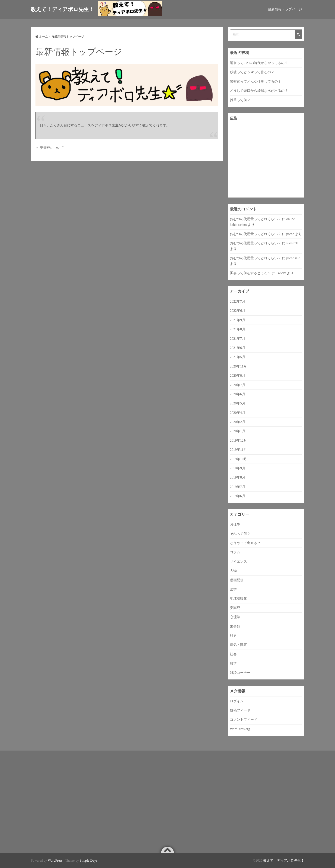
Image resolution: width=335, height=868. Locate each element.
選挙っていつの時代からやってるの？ (259, 63)
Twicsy (281, 273)
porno (290, 234)
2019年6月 (238, 496)
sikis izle (292, 243)
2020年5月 (238, 403)
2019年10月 (238, 459)
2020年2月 (238, 422)
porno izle (293, 258)
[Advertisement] (266, 160)
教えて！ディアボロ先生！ (284, 860)
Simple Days (88, 860)
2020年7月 (238, 385)
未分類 (235, 626)
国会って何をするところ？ (250, 273)
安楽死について (52, 148)
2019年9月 (238, 468)
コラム (235, 552)
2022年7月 (238, 301)
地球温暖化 (238, 598)
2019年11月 (238, 450)
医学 (233, 589)
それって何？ (240, 534)
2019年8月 (238, 477)
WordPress (55, 860)
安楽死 (235, 608)
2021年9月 (238, 320)
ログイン (237, 701)
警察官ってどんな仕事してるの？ (256, 81)
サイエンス (238, 561)
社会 (233, 654)
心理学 (235, 617)
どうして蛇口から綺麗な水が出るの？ (259, 91)
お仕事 (235, 524)
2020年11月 (238, 366)
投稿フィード (240, 710)
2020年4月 (238, 413)
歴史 (233, 636)
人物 (233, 571)
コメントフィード (244, 719)
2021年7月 (238, 339)
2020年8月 (238, 375)
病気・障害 (238, 645)
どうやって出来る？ (245, 543)
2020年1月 (238, 431)
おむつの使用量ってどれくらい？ (256, 219)
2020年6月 (238, 394)
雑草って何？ (240, 100)
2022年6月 (238, 311)
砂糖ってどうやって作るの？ (252, 72)
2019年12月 (238, 440)
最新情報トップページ (285, 9)
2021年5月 (238, 357)
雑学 (233, 663)
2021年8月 (238, 329)
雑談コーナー (240, 673)
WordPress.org (240, 729)
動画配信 (237, 580)
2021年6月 (238, 348)
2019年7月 (238, 487)
